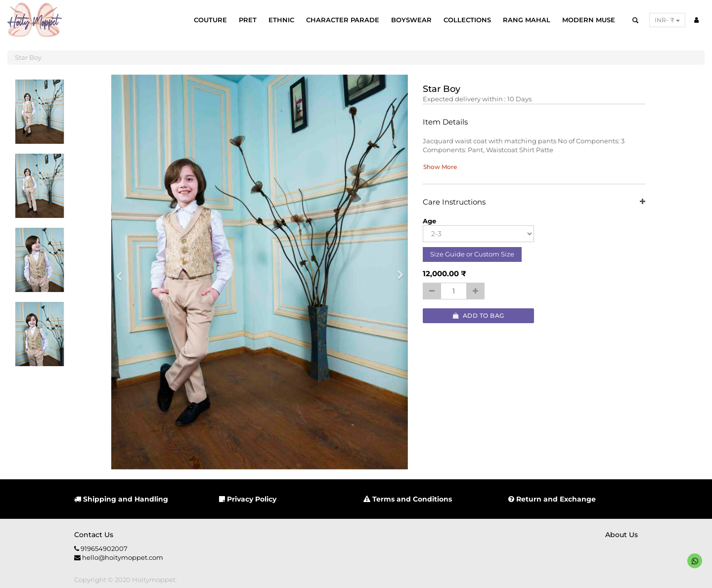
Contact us (94, 535)
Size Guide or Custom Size (472, 254)
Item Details (445, 122)
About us (622, 535)
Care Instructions (534, 202)
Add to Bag (479, 315)
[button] (122, 272)
